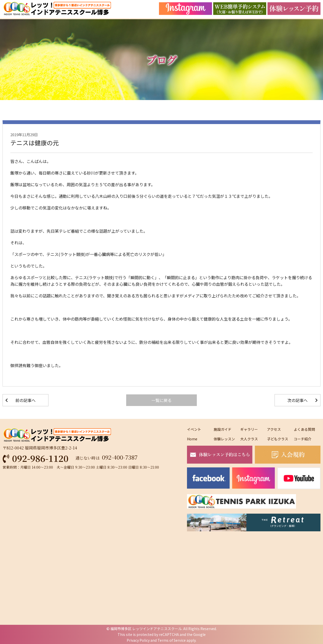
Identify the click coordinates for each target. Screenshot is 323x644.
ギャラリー (249, 429)
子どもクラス (278, 439)
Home (192, 439)
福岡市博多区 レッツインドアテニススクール (146, 629)
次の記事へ (298, 400)
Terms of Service (172, 640)
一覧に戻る (161, 400)
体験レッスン (224, 439)
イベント (194, 429)
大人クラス (249, 439)
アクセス (274, 429)
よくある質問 (304, 429)
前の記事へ (25, 400)
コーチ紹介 (303, 439)
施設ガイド (223, 429)
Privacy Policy (138, 640)
